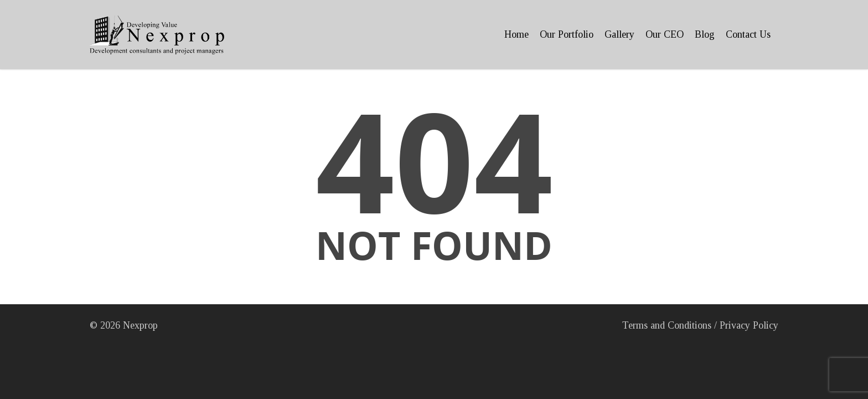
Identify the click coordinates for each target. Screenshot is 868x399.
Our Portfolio (567, 34)
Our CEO (665, 34)
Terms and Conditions (667, 325)
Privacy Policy (749, 325)
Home (516, 34)
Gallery (619, 34)
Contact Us (748, 34)
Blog (705, 34)
